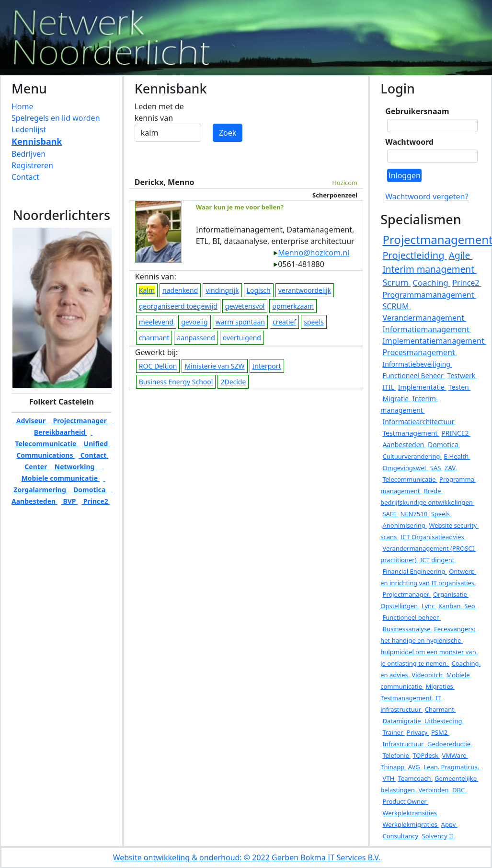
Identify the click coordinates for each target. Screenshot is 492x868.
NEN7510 (414, 514)
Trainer (393, 732)
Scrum (396, 282)
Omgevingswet (405, 468)
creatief (284, 322)
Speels (441, 514)
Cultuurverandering (412, 456)
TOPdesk (426, 755)
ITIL (389, 387)
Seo (470, 606)
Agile (461, 255)
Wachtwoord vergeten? (427, 197)
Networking (74, 467)
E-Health (457, 456)
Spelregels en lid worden (56, 118)
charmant (154, 338)
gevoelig (195, 322)
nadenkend (180, 290)
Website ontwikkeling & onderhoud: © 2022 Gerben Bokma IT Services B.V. (247, 857)
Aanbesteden (404, 445)
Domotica (89, 490)
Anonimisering (405, 525)
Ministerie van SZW (214, 366)
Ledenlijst (29, 129)
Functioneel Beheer (414, 376)
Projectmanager (80, 421)
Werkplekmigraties (411, 824)
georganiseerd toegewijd (178, 306)
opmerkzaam (293, 306)
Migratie (396, 399)
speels (314, 322)
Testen (460, 387)
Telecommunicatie (410, 479)
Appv (449, 824)
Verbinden (434, 790)
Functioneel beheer (411, 617)
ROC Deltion (158, 366)
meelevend (156, 322)
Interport (267, 366)
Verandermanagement (424, 318)
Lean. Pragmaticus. (452, 767)
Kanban (450, 606)
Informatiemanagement (427, 329)
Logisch (259, 290)
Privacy (418, 732)
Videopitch (428, 675)
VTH (389, 778)
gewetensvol (245, 306)
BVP (69, 501)
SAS (436, 468)
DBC (459, 790)
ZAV (451, 468)
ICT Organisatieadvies (433, 537)
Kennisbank (37, 141)
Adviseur (31, 421)
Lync (429, 606)
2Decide (233, 382)
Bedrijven (29, 154)
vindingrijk (222, 290)
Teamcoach (415, 778)
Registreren (32, 165)
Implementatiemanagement (434, 341)
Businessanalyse (407, 629)
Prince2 (96, 501)
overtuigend (242, 338)
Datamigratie (402, 721)
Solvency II (439, 836)
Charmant (440, 709)
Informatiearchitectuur (419, 422)
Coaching (431, 283)
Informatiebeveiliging (417, 364)
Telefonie (396, 755)
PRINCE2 (456, 433)
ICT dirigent (438, 560)
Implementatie (422, 387)
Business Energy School (176, 382)
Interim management (429, 269)
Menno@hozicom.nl (311, 253)
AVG (415, 767)
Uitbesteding (444, 721)
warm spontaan (240, 322)
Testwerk (462, 376)
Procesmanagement (420, 352)
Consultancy (401, 836)
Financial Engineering (415, 571)
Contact (25, 177)
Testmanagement (411, 433)
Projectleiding (414, 255)
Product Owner (405, 801)
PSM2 (440, 732)
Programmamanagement (429, 295)
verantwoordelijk (305, 290)
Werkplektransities (410, 813)
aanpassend (196, 338)
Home (23, 106)
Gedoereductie (450, 744)
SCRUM (396, 306)
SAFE (390, 514)
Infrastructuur (404, 744)
